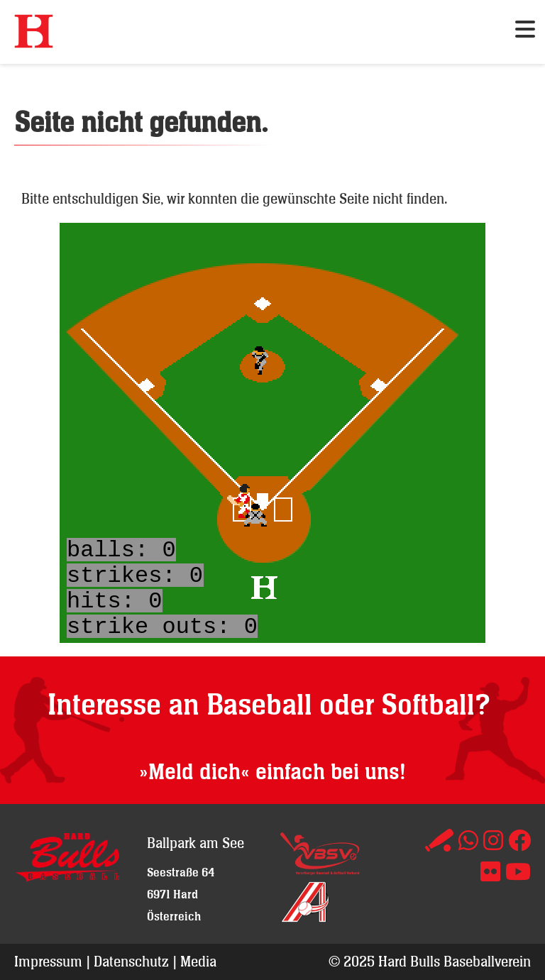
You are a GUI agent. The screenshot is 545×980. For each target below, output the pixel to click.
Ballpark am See (196, 843)
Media (198, 961)
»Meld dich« (194, 772)
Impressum (48, 961)
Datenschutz (131, 961)
